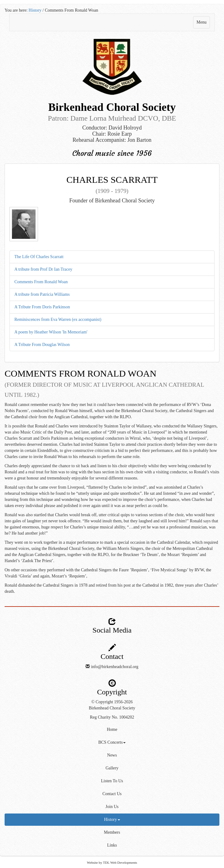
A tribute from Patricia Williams (42, 294)
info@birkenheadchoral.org (115, 667)
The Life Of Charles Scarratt (39, 257)
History (35, 10)
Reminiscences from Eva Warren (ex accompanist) (58, 319)
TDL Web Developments (120, 862)
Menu (203, 24)
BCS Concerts (112, 742)
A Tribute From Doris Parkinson (42, 307)
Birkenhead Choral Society (112, 708)
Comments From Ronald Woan (41, 282)
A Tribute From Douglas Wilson (42, 345)
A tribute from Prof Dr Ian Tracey (43, 269)
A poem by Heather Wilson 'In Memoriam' (51, 332)
